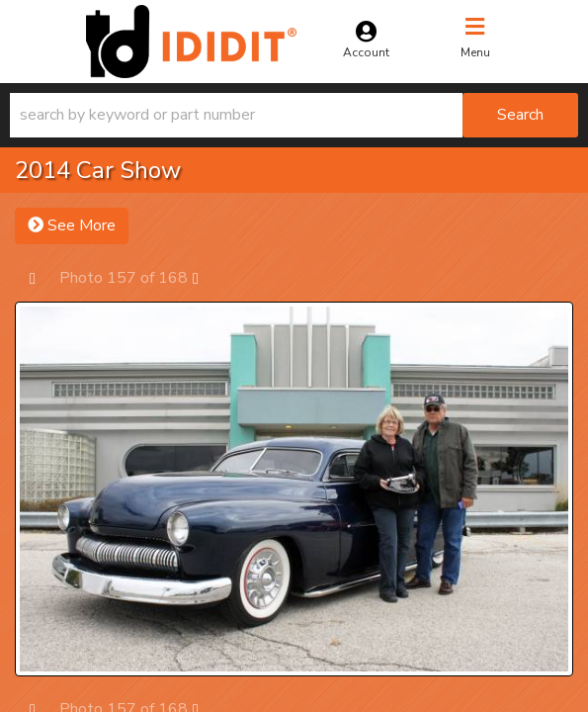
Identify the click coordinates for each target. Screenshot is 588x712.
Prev (42, 277)
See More (72, 225)
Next (205, 277)
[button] (294, 115)
